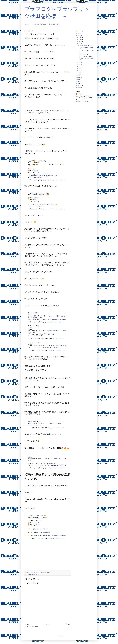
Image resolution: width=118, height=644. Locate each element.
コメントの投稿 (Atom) (33, 627)
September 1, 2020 (59, 180)
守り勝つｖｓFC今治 (83, 54)
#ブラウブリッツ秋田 (52, 176)
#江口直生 (34, 346)
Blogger (62, 636)
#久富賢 (34, 316)
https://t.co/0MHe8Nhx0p (45, 536)
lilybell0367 (80, 94)
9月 (80, 44)
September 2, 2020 (59, 209)
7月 (80, 64)
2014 (79, 83)
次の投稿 (27, 624)
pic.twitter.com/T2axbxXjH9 (35, 336)
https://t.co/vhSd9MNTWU (43, 532)
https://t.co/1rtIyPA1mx (42, 529)
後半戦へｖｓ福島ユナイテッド (86, 45)
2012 (79, 87)
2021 (79, 34)
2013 (79, 85)
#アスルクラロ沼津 (40, 161)
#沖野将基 (33, 318)
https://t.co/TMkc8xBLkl (42, 174)
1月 (80, 70)
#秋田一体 (34, 195)
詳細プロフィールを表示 (82, 101)
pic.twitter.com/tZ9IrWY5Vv (35, 177)
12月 (80, 37)
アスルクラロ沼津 (35, 574)
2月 (80, 68)
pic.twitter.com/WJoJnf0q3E (54, 347)
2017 (79, 77)
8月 (80, 62)
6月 (80, 66)
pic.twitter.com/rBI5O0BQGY (59, 319)
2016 (79, 79)
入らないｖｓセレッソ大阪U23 (86, 56)
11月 (80, 39)
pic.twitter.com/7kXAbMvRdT (59, 465)
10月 (80, 42)
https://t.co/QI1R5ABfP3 (40, 176)
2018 (79, 75)
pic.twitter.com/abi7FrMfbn (35, 425)
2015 (79, 81)
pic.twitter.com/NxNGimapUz (59, 536)
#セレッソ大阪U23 (34, 524)
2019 (79, 73)
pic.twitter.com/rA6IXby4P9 (35, 206)
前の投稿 (68, 624)
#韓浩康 (55, 346)
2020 (30, 574)
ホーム (48, 624)
